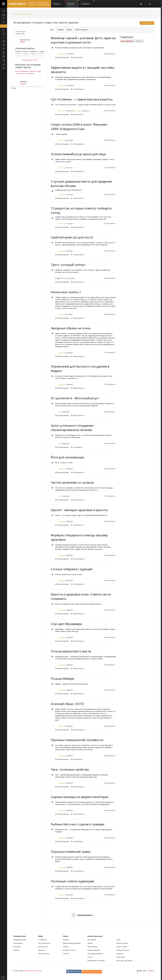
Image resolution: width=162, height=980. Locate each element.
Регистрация (18, 943)
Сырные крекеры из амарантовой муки (80, 797)
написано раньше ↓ (85, 915)
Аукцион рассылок (69, 950)
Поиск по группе (81, 30)
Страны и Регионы (123, 950)
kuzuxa (23, 84)
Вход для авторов (20, 940)
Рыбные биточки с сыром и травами (78, 824)
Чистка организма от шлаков (72, 482)
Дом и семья (121, 957)
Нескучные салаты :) (66, 292)
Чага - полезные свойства (70, 769)
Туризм (90, 943)
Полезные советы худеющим (72, 881)
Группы (73, 2)
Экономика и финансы (95, 954)
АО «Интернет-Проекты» (32, 971)
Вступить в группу (147, 23)
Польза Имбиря (62, 679)
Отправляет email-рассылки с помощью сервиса (39, 4)
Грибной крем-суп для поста (72, 237)
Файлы (69, 30)
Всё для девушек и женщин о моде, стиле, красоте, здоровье (46, 23)
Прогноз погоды (122, 943)
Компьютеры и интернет (96, 961)
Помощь (16, 950)
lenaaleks (61, 251)
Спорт (119, 940)
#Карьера (139, 41)
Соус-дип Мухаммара (66, 624)
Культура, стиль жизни (124, 961)
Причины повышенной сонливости (77, 740)
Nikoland (151, 971)
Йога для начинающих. (68, 457)
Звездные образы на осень (71, 328)
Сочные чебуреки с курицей (71, 569)
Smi (59, 412)
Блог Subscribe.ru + (45, 943)
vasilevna (61, 224)
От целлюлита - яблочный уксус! (75, 398)
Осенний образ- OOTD (67, 704)
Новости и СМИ (122, 947)
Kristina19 (61, 54)
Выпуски (59, 2)
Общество (120, 954)
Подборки (88, 2)
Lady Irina (61, 195)
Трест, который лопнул (68, 265)
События (66, 954)
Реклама (66, 940)
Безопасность (43, 947)
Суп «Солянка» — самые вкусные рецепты (82, 99)
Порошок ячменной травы (71, 852)
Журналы (29, 14)
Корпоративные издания (72, 943)
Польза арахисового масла (71, 651)
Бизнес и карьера (94, 950)
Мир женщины (18, 14)
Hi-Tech (90, 957)
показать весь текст (30, 60)
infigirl (22, 42)
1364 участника (20, 34)
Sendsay (66, 947)
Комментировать (63, 57)
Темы (52, 30)
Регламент (17, 947)
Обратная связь (44, 954)
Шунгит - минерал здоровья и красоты (79, 510)
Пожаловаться (111, 54)
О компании (42, 940)
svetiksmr (61, 385)
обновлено (78, 111)
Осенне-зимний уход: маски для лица (78, 154)
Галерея (61, 30)
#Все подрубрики (127, 41)
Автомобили (92, 940)
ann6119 (61, 140)
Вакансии (42, 950)
